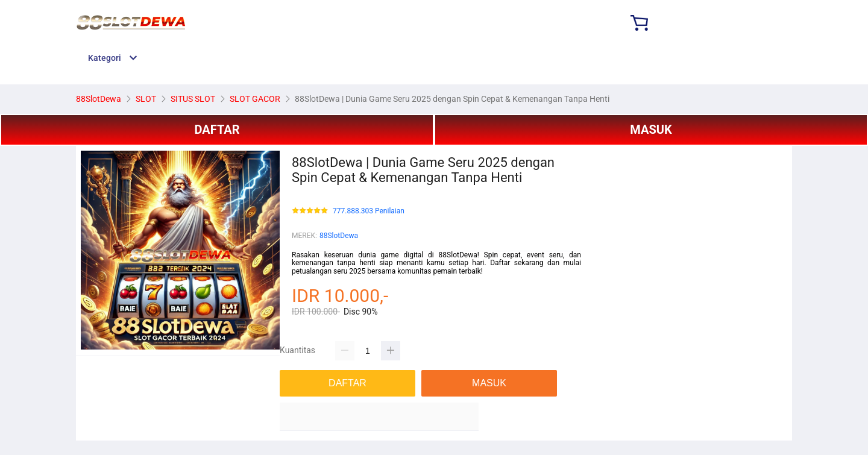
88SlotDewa (339, 236)
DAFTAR (217, 130)
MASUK (651, 130)
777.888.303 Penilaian (369, 211)
